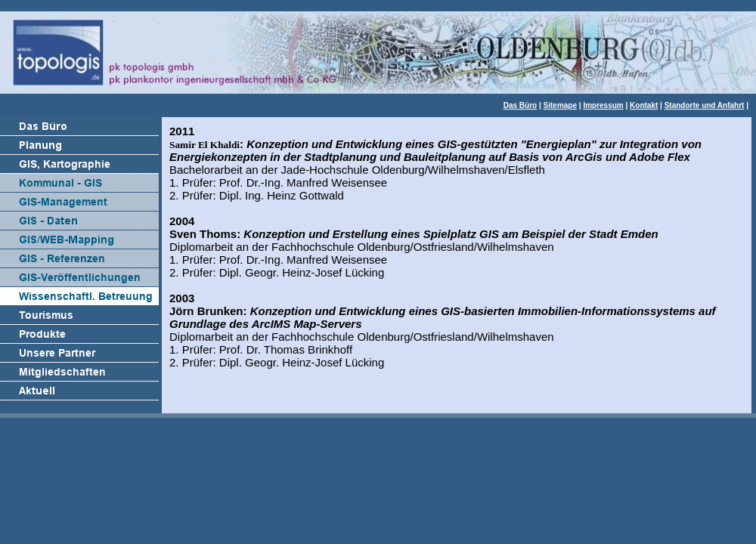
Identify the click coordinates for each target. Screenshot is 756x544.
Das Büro (520, 105)
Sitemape (560, 105)
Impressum (603, 105)
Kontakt (644, 105)
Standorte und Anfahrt (705, 105)
